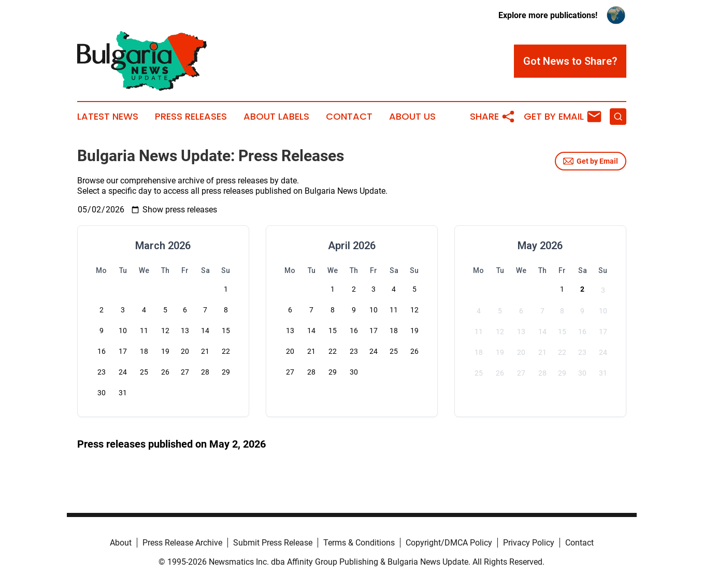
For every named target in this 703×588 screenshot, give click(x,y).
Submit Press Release (273, 543)
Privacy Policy (529, 543)
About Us (412, 117)
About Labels (276, 117)
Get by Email (591, 161)
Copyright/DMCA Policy (449, 543)
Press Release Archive (182, 543)
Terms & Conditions (359, 543)
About (121, 543)
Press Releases (191, 117)
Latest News (108, 117)
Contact (349, 117)
